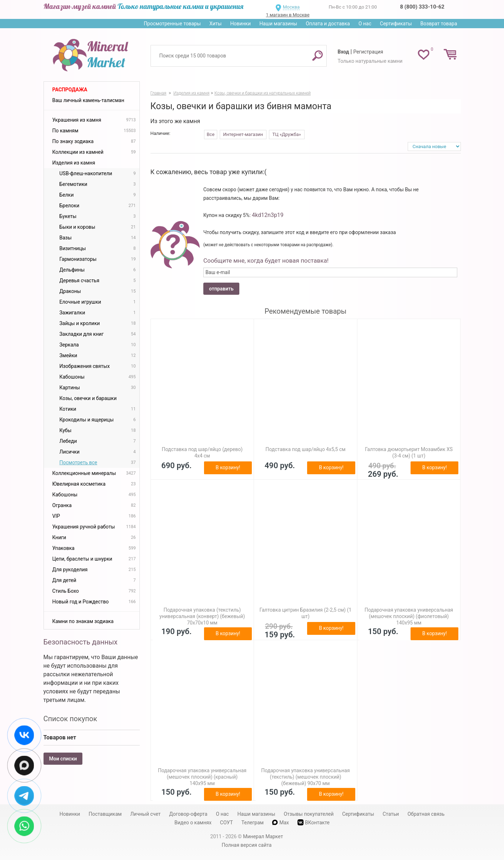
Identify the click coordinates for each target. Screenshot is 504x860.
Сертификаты (396, 24)
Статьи (391, 814)
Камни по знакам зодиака (83, 621)
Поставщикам (105, 814)
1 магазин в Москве (287, 15)
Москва (291, 7)
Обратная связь (426, 814)
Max (281, 823)
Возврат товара (439, 24)
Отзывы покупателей (309, 814)
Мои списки (63, 759)
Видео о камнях (193, 823)
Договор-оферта (188, 814)
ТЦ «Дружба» (287, 134)
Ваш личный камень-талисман (88, 100)
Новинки (240, 24)
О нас (365, 24)
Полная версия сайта (247, 845)
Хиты (215, 24)
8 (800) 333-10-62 (422, 7)
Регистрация (368, 52)
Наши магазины (278, 24)
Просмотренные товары (172, 24)
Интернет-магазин (243, 134)
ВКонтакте (314, 822)
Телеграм (253, 823)
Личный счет (145, 814)
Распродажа (70, 90)
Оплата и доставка (328, 24)
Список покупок (70, 719)
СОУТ (226, 823)
